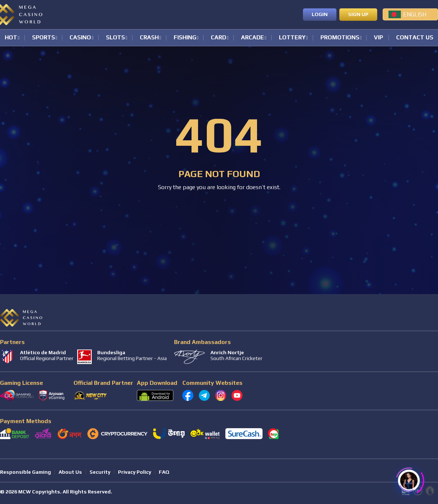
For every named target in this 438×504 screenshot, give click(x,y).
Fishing (185, 38)
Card (218, 38)
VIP (378, 38)
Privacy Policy (135, 472)
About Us (70, 472)
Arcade (252, 38)
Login (320, 14)
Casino (80, 38)
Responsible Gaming (25, 472)
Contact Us (415, 38)
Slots (115, 38)
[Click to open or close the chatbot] (409, 478)
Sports (44, 38)
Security (100, 472)
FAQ (164, 472)
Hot (11, 38)
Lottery (292, 38)
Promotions (340, 38)
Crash (149, 38)
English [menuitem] (415, 14)
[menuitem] (410, 14)
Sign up (358, 14)
